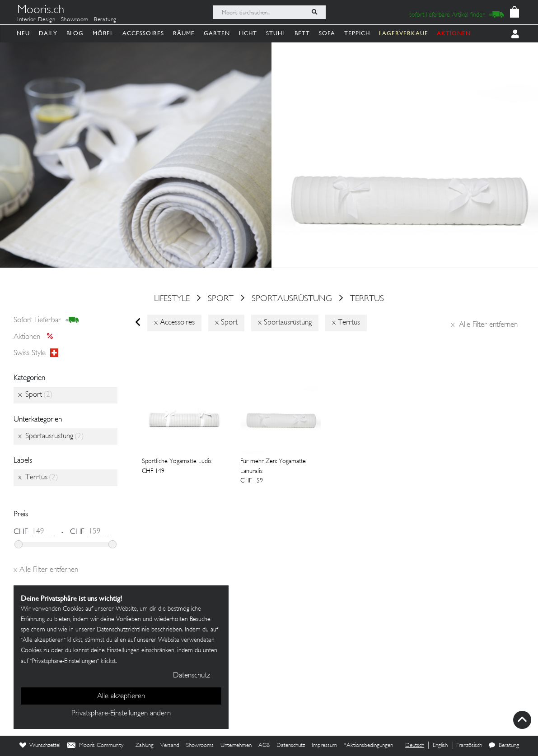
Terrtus (367, 299)
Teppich (357, 33)
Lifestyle (172, 299)
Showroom (75, 20)
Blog (75, 33)
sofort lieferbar (46, 320)
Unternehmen (236, 746)
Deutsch (415, 746)
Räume (184, 33)
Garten (217, 33)
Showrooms (200, 746)
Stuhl (276, 33)
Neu (23, 33)
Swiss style (36, 353)
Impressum (324, 746)
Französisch (469, 746)
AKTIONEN (454, 33)
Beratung (105, 20)
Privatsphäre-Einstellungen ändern (121, 714)
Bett (302, 33)
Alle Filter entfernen (484, 325)
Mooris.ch (41, 11)
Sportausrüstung (292, 299)
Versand (170, 746)
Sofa (327, 33)
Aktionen (36, 337)
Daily (48, 33)
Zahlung (145, 746)
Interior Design (36, 20)
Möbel (103, 33)
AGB (264, 746)
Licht (248, 33)
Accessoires (143, 33)
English (440, 746)
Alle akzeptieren (121, 696)
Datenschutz (291, 746)
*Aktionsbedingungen (368, 746)
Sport (221, 299)
